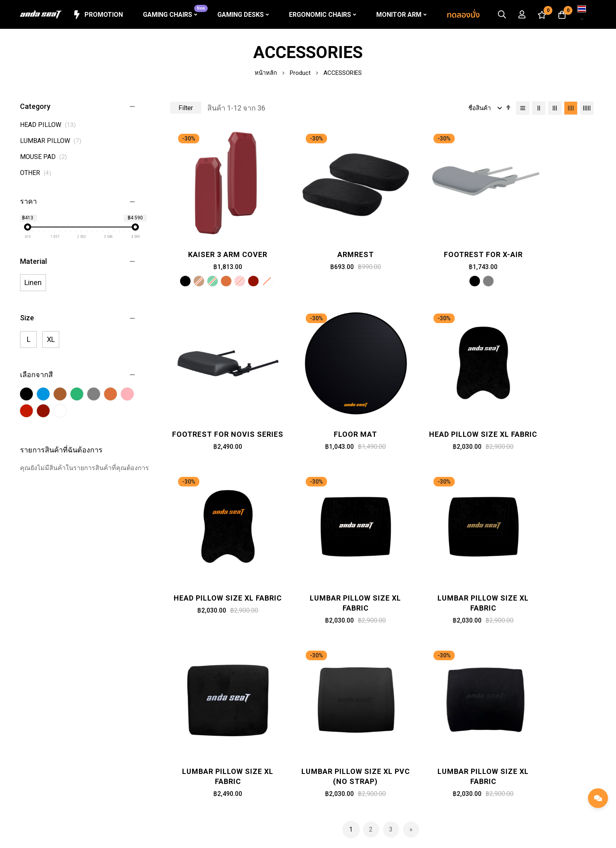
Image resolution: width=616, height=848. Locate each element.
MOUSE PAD (46, 157)
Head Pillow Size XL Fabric (328, 406)
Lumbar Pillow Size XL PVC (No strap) (438, 563)
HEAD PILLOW (50, 125)
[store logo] (41, 14)
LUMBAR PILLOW (53, 141)
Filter (186, 108)
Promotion (97, 15)
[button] (582, 14)
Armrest (328, 238)
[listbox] (219, 266)
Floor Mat (219, 401)
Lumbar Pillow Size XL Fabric (547, 406)
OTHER (38, 173)
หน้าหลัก (267, 73)
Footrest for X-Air (438, 238)
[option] (177, 265)
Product (301, 73)
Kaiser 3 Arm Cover (219, 238)
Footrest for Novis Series (547, 243)
